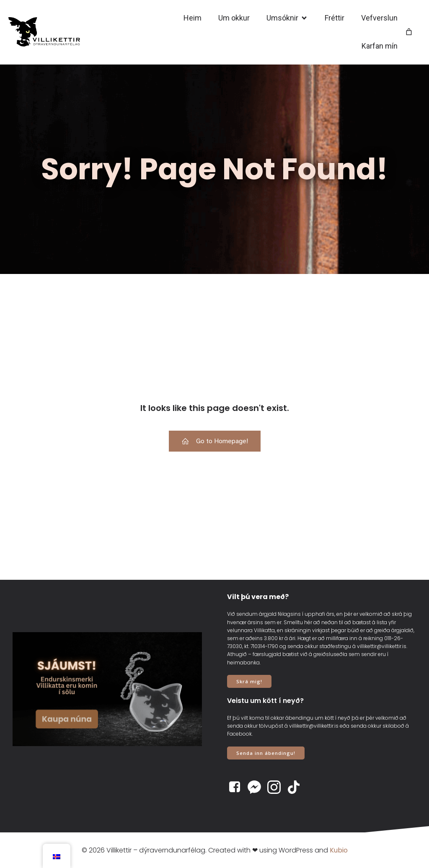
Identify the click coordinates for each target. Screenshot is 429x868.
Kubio (339, 850)
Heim (193, 18)
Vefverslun (379, 18)
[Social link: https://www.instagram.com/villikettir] (277, 787)
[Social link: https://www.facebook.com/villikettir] (238, 787)
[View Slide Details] (107, 689)
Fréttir (335, 18)
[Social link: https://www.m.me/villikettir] (257, 787)
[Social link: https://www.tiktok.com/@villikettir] (297, 787)
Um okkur (234, 18)
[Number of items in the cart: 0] (409, 32)
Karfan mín (380, 46)
